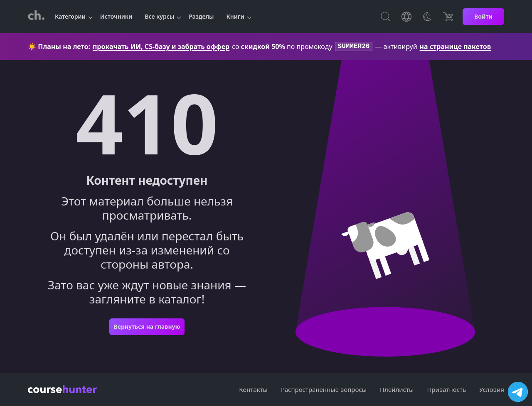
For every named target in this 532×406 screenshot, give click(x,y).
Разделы (201, 16)
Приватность (446, 389)
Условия (492, 389)
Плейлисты (397, 389)
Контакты (253, 389)
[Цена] (448, 17)
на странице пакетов (456, 47)
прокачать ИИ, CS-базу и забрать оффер (161, 47)
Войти (483, 16)
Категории (70, 16)
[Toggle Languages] (406, 17)
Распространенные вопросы (324, 389)
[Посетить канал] (518, 392)
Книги (235, 16)
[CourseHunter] (36, 17)
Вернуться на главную (147, 327)
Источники (116, 16)
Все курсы (159, 16)
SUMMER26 (354, 47)
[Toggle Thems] (427, 17)
